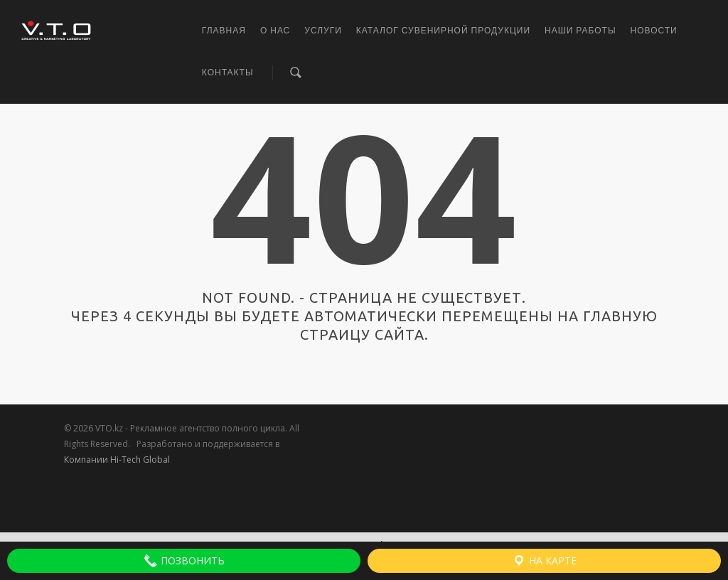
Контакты (228, 72)
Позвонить (184, 561)
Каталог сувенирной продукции (443, 31)
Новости (654, 31)
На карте (544, 561)
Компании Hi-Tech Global (117, 460)
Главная (224, 31)
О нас (275, 31)
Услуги (323, 31)
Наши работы (580, 31)
